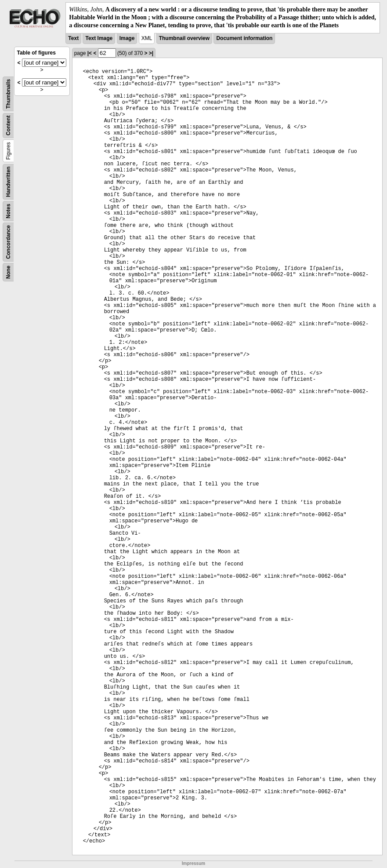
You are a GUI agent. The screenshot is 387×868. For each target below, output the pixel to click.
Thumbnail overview (184, 38)
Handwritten (8, 181)
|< (90, 53)
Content (8, 125)
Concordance (8, 242)
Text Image (99, 38)
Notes (8, 211)
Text (73, 38)
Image (127, 38)
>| (151, 53)
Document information (244, 38)
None (8, 272)
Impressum (193, 863)
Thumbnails (8, 93)
